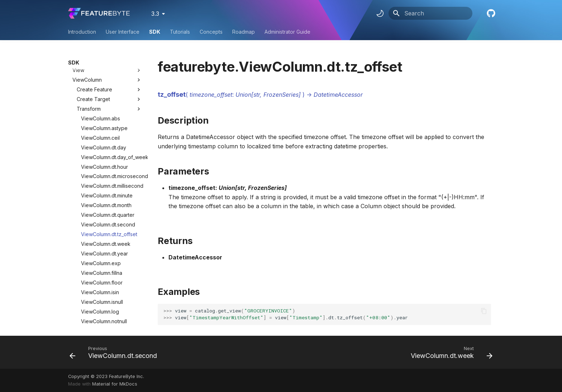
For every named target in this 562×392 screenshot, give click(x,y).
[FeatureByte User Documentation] (99, 13)
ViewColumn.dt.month (106, 128)
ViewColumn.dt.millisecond (111, 109)
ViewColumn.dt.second (108, 148)
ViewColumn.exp (101, 187)
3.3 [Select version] (155, 14)
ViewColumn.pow (101, 254)
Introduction (82, 32)
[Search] (430, 13)
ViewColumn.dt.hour (104, 90)
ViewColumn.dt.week (106, 167)
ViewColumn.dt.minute (107, 119)
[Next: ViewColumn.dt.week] (450, 352)
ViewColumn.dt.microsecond (111, 99)
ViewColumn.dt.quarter (108, 138)
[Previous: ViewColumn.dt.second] (115, 352)
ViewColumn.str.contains (109, 273)
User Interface (123, 32)
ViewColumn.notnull (104, 245)
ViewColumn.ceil (100, 61)
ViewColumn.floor (102, 206)
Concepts (211, 32)
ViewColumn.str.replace (109, 322)
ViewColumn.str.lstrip (105, 302)
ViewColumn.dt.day (104, 71)
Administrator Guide (287, 32)
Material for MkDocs (115, 384)
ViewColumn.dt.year (104, 177)
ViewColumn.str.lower (106, 293)
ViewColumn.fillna (102, 196)
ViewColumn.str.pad (104, 312)
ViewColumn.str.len (103, 283)
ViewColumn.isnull (102, 225)
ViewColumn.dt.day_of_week (111, 80)
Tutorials (180, 32)
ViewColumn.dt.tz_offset (109, 157)
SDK (155, 32)
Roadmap (244, 32)
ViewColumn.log (100, 235)
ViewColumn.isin (100, 216)
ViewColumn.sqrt (101, 264)
